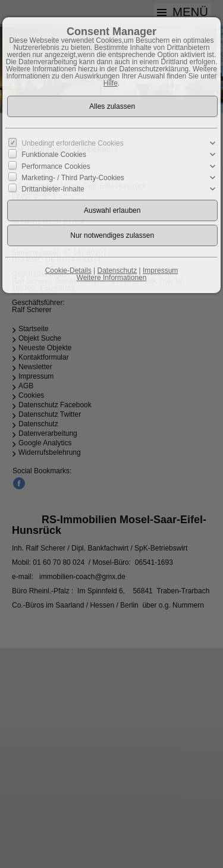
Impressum (160, 271)
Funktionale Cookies (54, 155)
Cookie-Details (68, 271)
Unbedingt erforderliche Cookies (72, 143)
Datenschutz (117, 271)
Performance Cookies (56, 166)
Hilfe (111, 83)
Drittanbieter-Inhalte (53, 189)
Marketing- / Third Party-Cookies (73, 178)
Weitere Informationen (112, 278)
